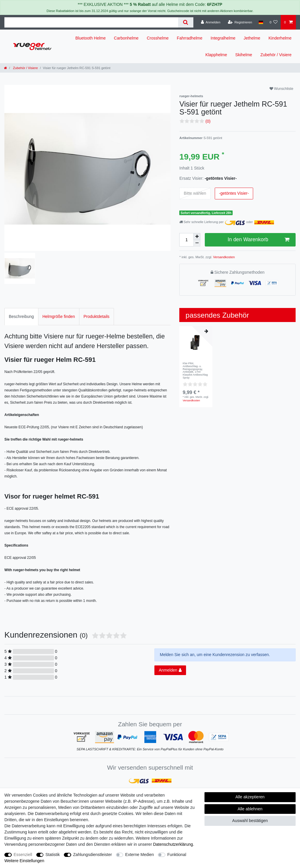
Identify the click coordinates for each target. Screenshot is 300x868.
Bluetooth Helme (91, 38)
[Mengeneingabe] (186, 240)
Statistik (53, 855)
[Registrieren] (240, 22)
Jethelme (252, 38)
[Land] (261, 22)
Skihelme (244, 55)
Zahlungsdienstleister (93, 855)
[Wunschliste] (273, 22)
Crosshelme (158, 38)
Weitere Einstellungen (24, 861)
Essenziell (23, 855)
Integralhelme (223, 38)
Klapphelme (216, 55)
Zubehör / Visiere (276, 55)
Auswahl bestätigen (250, 821)
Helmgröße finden (59, 316)
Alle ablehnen (250, 809)
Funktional (177, 855)
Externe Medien (139, 855)
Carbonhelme (126, 38)
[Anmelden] (211, 22)
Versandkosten (223, 257)
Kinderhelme (280, 38)
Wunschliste (281, 89)
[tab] (21, 317)
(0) (208, 121)
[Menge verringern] (197, 243)
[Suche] (186, 22)
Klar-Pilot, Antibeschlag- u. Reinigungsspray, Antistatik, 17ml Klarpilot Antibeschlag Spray (195, 371)
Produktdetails (97, 316)
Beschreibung (21, 316)
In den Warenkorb (258, 240)
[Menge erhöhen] (197, 237)
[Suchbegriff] (91, 22)
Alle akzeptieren (250, 797)
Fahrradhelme (190, 38)
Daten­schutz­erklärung (173, 844)
